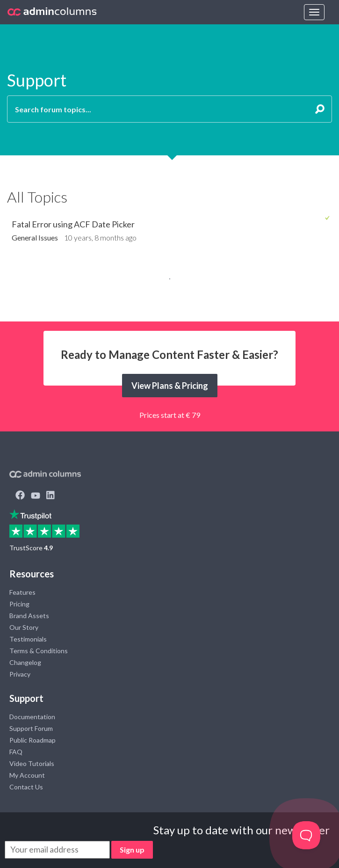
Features (22, 592)
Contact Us (26, 787)
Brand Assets (29, 616)
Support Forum (31, 728)
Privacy (20, 674)
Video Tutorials (32, 763)
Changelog (25, 662)
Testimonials (28, 639)
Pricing (19, 604)
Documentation (32, 717)
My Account (27, 775)
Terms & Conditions (39, 651)
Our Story (24, 627)
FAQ (16, 752)
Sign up (132, 850)
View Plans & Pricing (170, 386)
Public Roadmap (32, 740)
